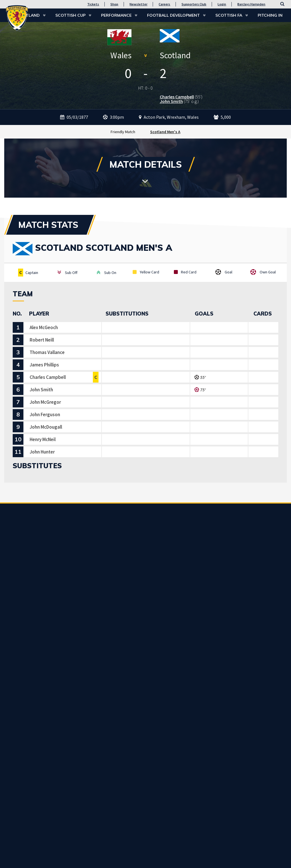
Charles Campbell (177, 97)
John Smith (171, 101)
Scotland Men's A (165, 132)
